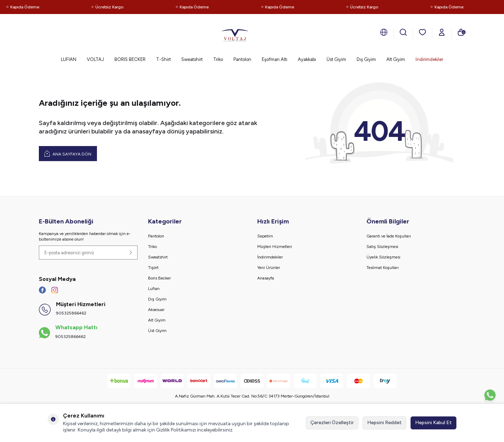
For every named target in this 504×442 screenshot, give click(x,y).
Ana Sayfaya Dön (68, 153)
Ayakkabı (307, 59)
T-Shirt (163, 59)
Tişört (153, 268)
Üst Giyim (336, 59)
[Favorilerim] (422, 32)
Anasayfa (266, 278)
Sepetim (265, 236)
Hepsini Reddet (384, 423)
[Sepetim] (461, 32)
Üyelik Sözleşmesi (383, 257)
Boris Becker (159, 278)
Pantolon (242, 59)
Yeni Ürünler (269, 268)
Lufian (154, 289)
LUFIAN (69, 59)
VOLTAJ (95, 59)
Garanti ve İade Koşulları (389, 236)
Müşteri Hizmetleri (275, 247)
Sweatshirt (192, 59)
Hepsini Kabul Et (433, 423)
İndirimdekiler (429, 59)
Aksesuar (156, 310)
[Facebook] (42, 290)
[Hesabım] (442, 32)
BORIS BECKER (130, 59)
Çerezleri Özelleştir (332, 423)
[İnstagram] (55, 290)
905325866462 (71, 313)
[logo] (235, 33)
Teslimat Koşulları (383, 268)
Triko (218, 59)
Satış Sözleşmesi (382, 247)
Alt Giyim (396, 59)
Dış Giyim (366, 59)
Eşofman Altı (275, 59)
